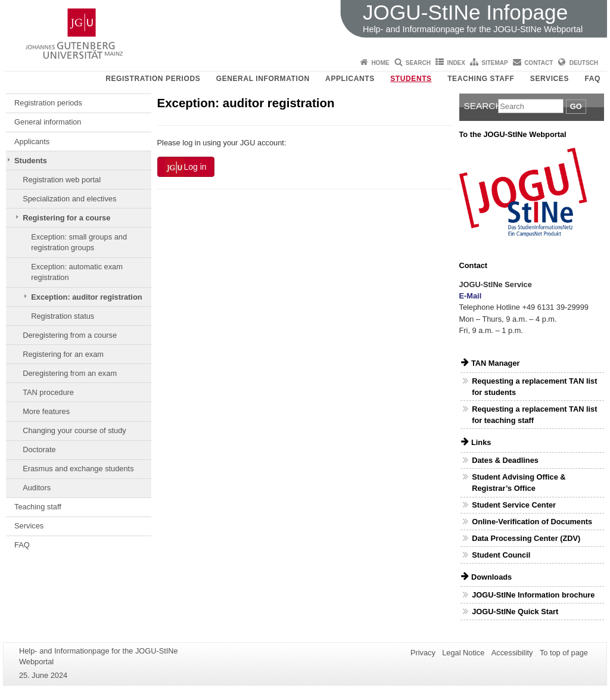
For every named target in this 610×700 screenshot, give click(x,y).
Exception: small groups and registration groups (79, 242)
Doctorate (39, 449)
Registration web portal (62, 180)
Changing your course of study (74, 430)
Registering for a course (66, 218)
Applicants (350, 79)
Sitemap (494, 63)
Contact (539, 63)
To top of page (564, 653)
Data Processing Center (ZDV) (526, 538)
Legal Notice (463, 653)
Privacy (423, 653)
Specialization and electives (69, 199)
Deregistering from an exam (70, 373)
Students (411, 79)
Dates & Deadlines (505, 460)
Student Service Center (514, 505)
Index (456, 63)
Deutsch (584, 63)
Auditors (37, 488)
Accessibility (512, 653)
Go (576, 106)
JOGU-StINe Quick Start (515, 612)
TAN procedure (48, 392)
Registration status (63, 316)
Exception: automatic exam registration (77, 272)
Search (418, 63)
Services (550, 79)
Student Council (501, 555)
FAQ (593, 79)
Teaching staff (481, 79)
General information (263, 79)
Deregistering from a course (70, 335)
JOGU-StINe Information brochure (533, 595)
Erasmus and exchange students (78, 469)
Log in (186, 167)
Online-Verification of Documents (532, 522)
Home (380, 63)
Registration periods (153, 79)
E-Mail (471, 296)
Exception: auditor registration (86, 297)
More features (46, 411)
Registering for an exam (63, 354)
